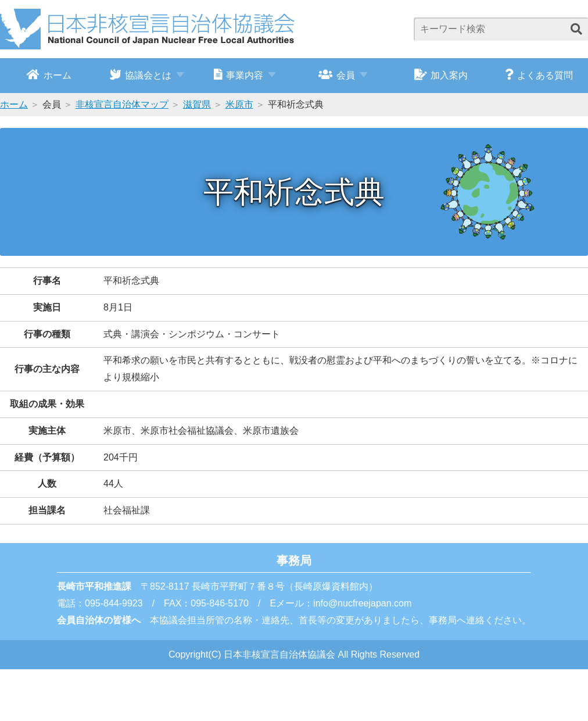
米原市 (239, 104)
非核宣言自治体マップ (122, 104)
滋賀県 (197, 104)
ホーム (49, 74)
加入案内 (441, 74)
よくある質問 (539, 74)
